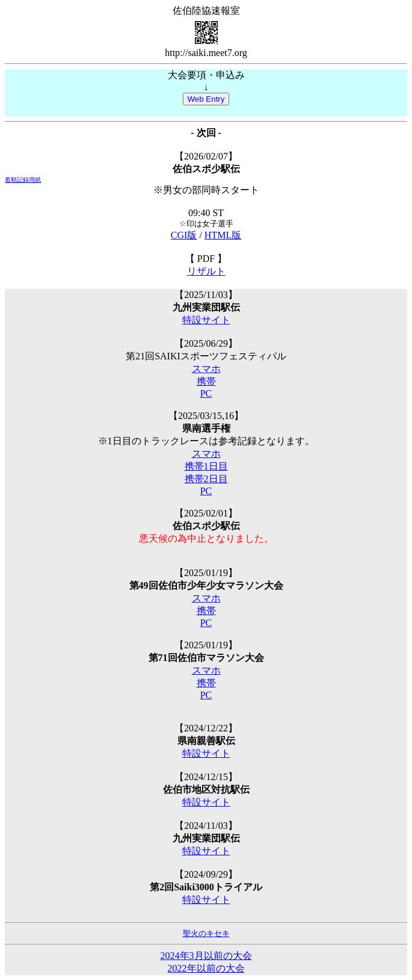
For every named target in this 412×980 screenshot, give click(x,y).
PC (206, 393)
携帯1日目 (206, 466)
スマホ (206, 369)
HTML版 (223, 235)
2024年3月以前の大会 (206, 956)
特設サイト (206, 320)
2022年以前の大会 (206, 968)
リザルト (206, 271)
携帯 (206, 381)
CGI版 (184, 235)
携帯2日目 (206, 479)
